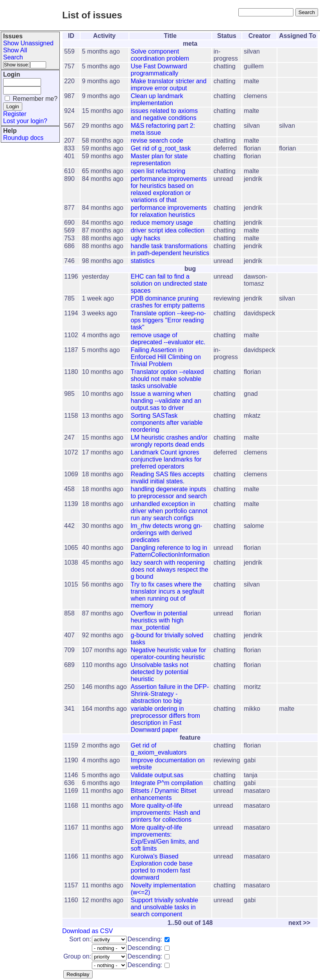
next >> (299, 923)
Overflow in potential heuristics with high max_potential (159, 620)
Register (15, 114)
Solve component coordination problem (160, 55)
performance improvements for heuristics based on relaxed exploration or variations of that (169, 189)
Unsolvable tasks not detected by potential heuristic (160, 672)
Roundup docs (23, 138)
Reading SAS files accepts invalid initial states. (168, 478)
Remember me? (35, 99)
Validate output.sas (157, 775)
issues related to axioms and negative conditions (164, 114)
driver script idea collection (168, 230)
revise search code (157, 140)
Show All (15, 50)
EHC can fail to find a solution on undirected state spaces (169, 283)
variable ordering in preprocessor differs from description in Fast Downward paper (166, 719)
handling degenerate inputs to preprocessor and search (169, 493)
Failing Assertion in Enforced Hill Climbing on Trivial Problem (166, 357)
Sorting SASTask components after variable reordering (167, 423)
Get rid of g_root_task (161, 148)
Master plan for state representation (159, 160)
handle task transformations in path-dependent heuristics (170, 249)
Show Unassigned (28, 43)
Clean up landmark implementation (157, 99)
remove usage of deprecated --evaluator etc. (168, 339)
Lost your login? (25, 121)
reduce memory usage (162, 223)
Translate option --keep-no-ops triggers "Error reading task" (168, 320)
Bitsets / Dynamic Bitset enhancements (164, 794)
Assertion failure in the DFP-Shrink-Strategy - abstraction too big (170, 694)
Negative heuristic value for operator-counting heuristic (169, 654)
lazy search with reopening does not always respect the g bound (170, 570)
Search (13, 57)
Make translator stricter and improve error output (169, 85)
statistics (143, 261)
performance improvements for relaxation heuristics (169, 211)
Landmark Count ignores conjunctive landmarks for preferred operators (166, 459)
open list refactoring (158, 171)
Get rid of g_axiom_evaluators (159, 749)
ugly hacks (146, 238)
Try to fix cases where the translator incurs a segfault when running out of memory (168, 595)
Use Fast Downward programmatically (159, 70)
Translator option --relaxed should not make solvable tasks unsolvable (167, 379)
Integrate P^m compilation (167, 783)
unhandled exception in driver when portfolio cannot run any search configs (169, 511)
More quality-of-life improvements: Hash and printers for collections (166, 813)
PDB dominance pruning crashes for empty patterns (168, 302)
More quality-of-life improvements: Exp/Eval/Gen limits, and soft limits (165, 838)
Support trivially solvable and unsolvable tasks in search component (165, 907)
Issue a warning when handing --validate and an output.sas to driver (166, 401)
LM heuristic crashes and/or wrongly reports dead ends (169, 441)
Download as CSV (88, 931)
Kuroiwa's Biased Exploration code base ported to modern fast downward (162, 867)
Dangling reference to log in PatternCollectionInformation (170, 551)
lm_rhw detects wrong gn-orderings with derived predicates (167, 533)
